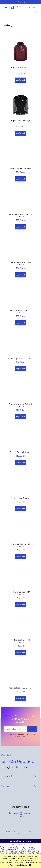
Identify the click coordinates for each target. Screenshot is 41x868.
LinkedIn (15, 814)
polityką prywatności (20, 736)
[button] (7, 14)
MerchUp (14, 832)
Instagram (27, 814)
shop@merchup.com (14, 767)
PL (30, 7)
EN (34, 7)
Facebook (21, 816)
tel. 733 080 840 (18, 761)
